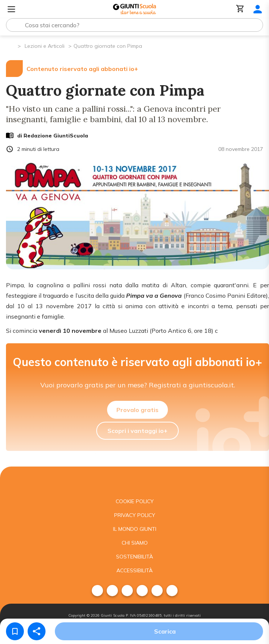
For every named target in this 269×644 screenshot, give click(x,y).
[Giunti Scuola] (134, 9)
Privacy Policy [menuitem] (135, 515)
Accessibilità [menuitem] (134, 570)
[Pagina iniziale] (11, 45)
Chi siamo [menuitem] (135, 543)
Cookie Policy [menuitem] (135, 501)
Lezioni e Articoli (45, 46)
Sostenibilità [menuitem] (134, 557)
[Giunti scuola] (134, 481)
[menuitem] (97, 591)
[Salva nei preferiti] (15, 631)
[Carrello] (240, 9)
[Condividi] (37, 631)
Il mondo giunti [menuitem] (135, 529)
